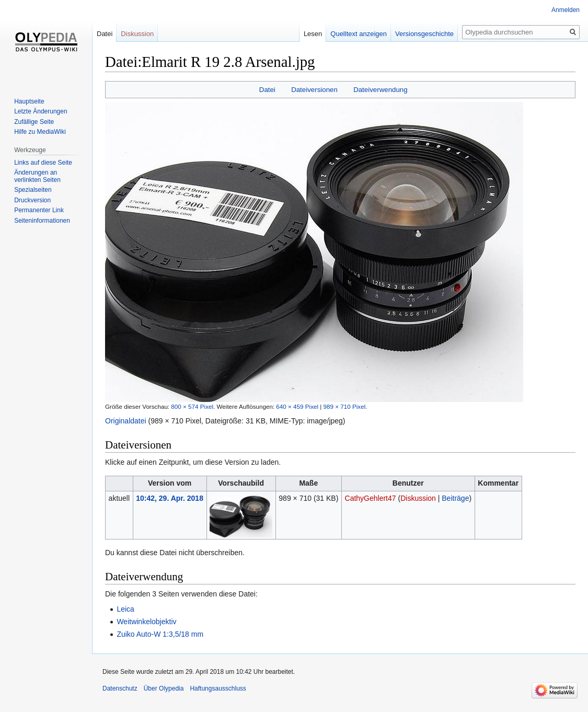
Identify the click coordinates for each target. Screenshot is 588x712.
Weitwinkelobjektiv (146, 622)
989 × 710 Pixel (345, 406)
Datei (267, 90)
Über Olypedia (164, 688)
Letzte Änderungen (41, 111)
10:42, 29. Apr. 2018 (170, 498)
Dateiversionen (314, 90)
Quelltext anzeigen (359, 34)
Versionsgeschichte (424, 34)
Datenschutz (120, 688)
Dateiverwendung (381, 90)
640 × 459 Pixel (297, 406)
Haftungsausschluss (218, 688)
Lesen (313, 34)
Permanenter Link (39, 210)
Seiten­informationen (42, 221)
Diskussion (418, 498)
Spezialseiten (33, 190)
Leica (125, 609)
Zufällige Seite (34, 122)
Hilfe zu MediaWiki (40, 132)
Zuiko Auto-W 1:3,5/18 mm (160, 634)
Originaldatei (126, 421)
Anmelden (566, 10)
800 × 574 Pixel (192, 406)
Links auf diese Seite (43, 163)
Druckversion (32, 200)
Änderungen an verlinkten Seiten (37, 176)
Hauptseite (29, 101)
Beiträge (455, 498)
